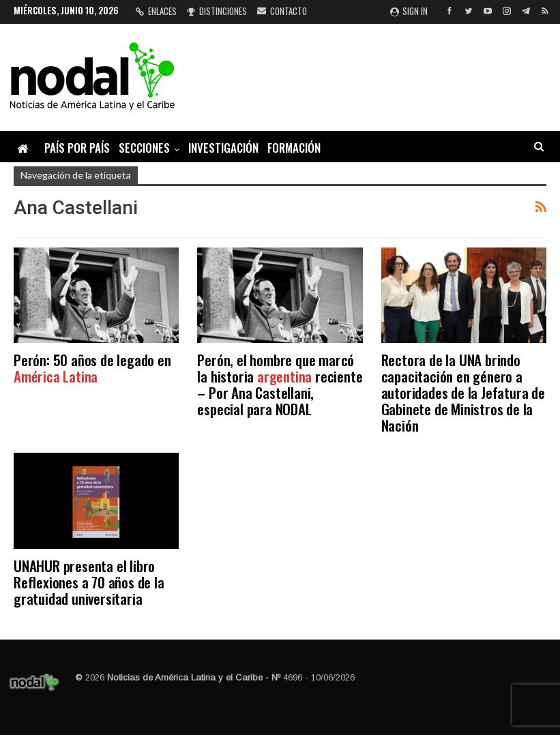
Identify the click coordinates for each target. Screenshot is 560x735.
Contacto (282, 11)
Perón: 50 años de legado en (92, 368)
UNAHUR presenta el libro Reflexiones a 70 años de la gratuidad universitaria (89, 582)
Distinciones (217, 11)
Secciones (144, 148)
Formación (294, 148)
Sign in (409, 11)
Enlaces (156, 11)
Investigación (223, 148)
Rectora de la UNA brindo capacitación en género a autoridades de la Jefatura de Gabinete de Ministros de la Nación (463, 392)
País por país (77, 148)
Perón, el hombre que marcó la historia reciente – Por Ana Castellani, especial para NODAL (280, 384)
